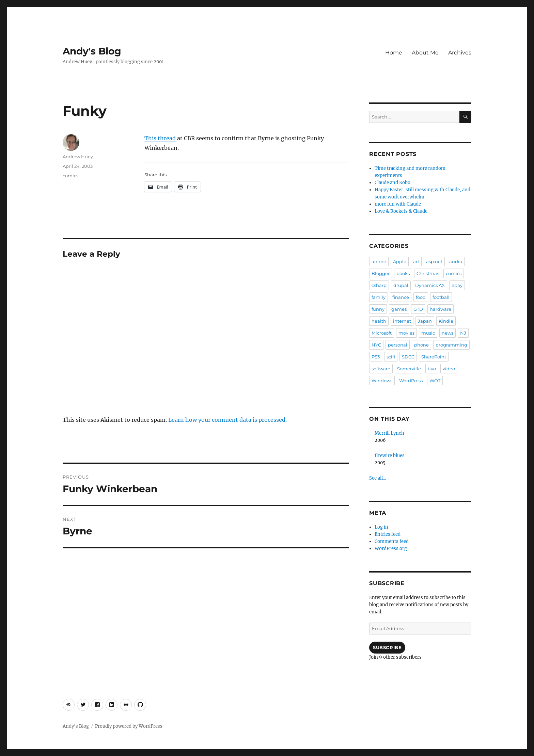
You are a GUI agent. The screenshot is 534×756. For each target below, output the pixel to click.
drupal (401, 285)
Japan (425, 321)
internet (402, 321)
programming (451, 345)
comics (70, 176)
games (399, 309)
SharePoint (434, 357)
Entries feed (388, 534)
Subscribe (387, 647)
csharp (379, 285)
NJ (463, 333)
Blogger (381, 273)
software (381, 369)
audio (456, 261)
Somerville (409, 369)
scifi (391, 357)
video (449, 369)
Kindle (446, 321)
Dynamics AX (430, 285)
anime (379, 261)
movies (406, 333)
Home (394, 53)
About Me (425, 53)
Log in (381, 527)
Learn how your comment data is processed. (227, 420)
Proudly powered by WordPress (129, 726)
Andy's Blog (92, 51)
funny (378, 309)
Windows (382, 381)
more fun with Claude (398, 204)
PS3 (376, 357)
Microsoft (382, 333)
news (447, 333)
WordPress (411, 381)
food (421, 297)
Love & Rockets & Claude (401, 211)
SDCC (408, 357)
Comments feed (392, 541)
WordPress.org (391, 549)
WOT (435, 381)
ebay (457, 285)
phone (421, 345)
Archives (460, 53)
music (428, 333)
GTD (418, 309)
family (379, 297)
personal (398, 345)
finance (401, 297)
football (441, 297)
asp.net (434, 261)
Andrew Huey (78, 157)
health (379, 321)
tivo (432, 369)
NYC (376, 345)
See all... (378, 478)
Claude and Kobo (392, 183)
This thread (160, 138)
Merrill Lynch (389, 433)
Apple (400, 261)
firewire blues (390, 456)
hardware (441, 309)
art (416, 261)
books (403, 273)
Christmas (428, 273)
